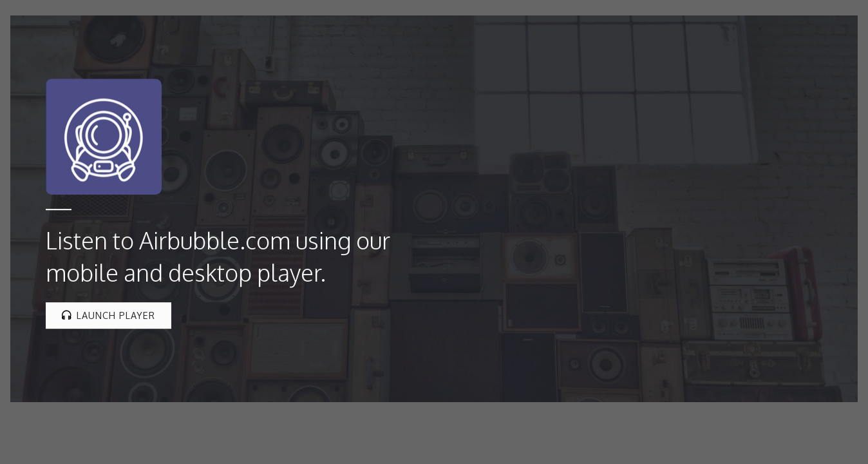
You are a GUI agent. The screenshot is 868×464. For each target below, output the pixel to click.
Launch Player (108, 315)
